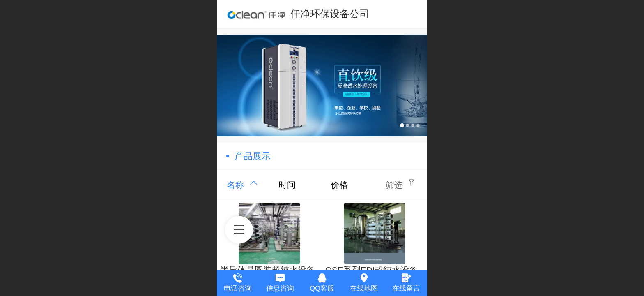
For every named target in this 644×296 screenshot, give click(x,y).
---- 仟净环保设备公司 (322, 14)
